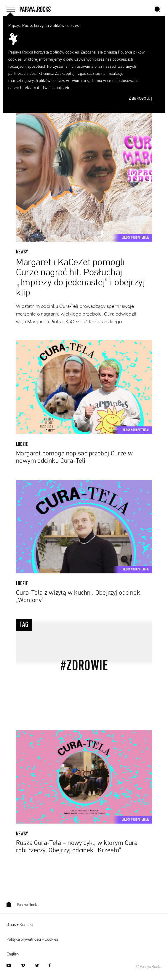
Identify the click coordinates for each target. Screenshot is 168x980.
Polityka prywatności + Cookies (32, 939)
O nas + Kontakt (20, 925)
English (13, 954)
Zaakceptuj (140, 98)
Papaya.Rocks (23, 905)
